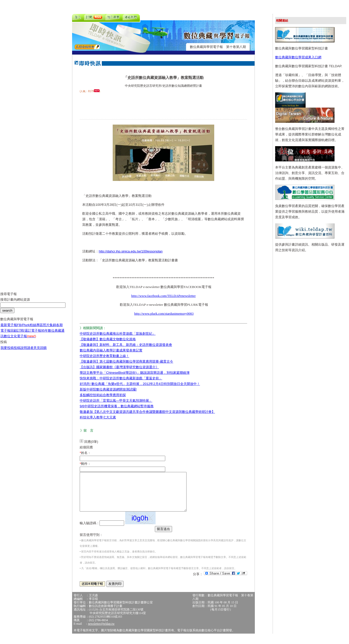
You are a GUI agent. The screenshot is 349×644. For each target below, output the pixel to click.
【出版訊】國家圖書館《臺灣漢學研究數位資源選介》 (119, 367)
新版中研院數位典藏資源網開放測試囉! (108, 389)
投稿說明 (20, 352)
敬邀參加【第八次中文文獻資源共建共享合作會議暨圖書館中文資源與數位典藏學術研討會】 (147, 412)
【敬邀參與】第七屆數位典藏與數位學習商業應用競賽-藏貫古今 (126, 361)
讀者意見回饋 (37, 352)
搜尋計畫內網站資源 (15, 303)
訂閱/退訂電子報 (29, 334)
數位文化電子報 (20, 340)
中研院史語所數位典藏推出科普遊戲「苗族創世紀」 (118, 334)
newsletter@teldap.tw (101, 631)
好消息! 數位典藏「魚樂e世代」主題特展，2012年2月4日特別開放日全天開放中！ (140, 384)
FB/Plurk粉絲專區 (30, 329)
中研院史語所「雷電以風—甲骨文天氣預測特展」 (116, 401)
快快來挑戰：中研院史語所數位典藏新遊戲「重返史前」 (121, 378)
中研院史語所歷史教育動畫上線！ (104, 356)
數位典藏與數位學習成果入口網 (298, 57)
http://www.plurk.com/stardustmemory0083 (164, 313)
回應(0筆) (91, 442)
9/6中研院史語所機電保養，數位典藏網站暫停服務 (117, 406)
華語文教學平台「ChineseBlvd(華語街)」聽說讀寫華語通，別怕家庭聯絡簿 (135, 373)
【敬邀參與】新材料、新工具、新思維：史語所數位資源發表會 (126, 345)
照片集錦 (49, 329)
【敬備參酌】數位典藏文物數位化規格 (108, 339)
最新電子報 (9, 329)
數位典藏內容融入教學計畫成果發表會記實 (111, 350)
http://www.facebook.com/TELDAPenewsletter (163, 296)
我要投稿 (7, 352)
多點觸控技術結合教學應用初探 (103, 395)
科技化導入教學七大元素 (98, 417)
